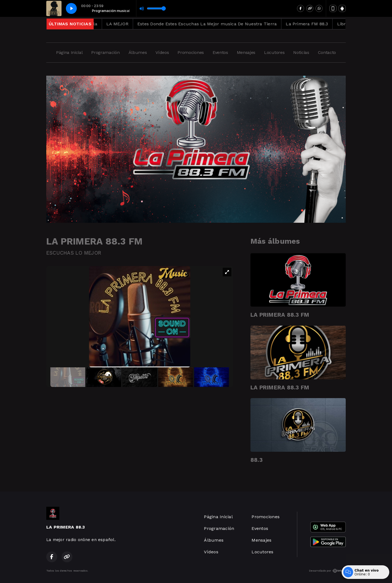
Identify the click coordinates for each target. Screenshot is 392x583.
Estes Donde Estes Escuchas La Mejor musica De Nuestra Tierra (214, 24)
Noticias (301, 52)
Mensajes (246, 52)
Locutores (274, 52)
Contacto (327, 52)
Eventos (220, 52)
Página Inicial (69, 52)
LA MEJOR (125, 24)
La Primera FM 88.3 (314, 24)
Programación (105, 52)
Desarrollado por (327, 571)
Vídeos (162, 52)
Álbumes (138, 52)
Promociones (191, 52)
